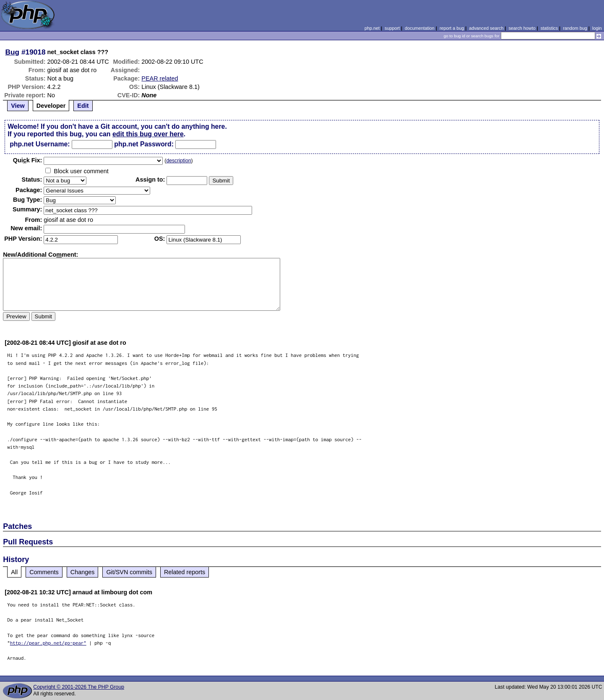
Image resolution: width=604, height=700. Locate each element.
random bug (575, 28)
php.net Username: (40, 144)
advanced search (486, 28)
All (14, 572)
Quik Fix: (28, 160)
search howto (522, 28)
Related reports (185, 572)
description (178, 161)
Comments (44, 572)
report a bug (452, 28)
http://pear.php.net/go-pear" (48, 643)
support (392, 28)
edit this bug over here (148, 134)
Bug (13, 52)
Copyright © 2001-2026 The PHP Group (79, 687)
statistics (549, 28)
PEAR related (160, 78)
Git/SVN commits (129, 572)
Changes (83, 572)
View (18, 106)
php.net (372, 28)
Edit (83, 106)
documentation (420, 28)
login (597, 28)
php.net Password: (144, 144)
